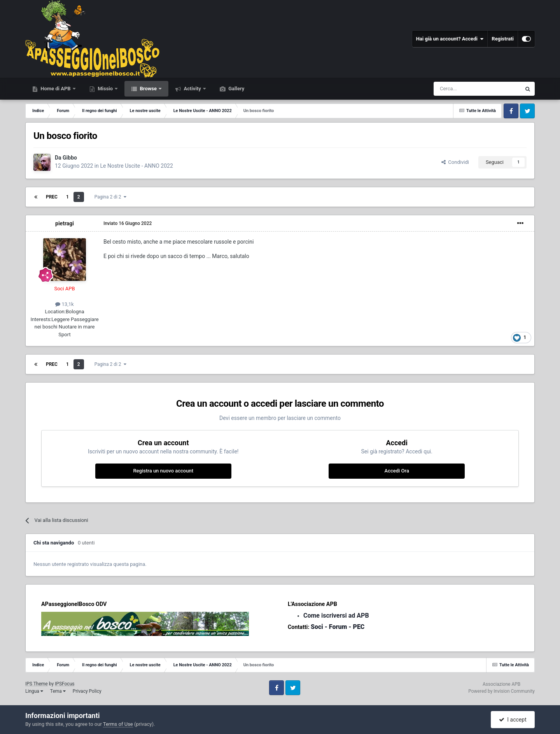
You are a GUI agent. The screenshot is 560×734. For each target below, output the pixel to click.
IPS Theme (37, 684)
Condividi (455, 162)
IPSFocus (65, 684)
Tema (58, 691)
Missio (105, 89)
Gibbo (70, 158)
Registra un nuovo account (163, 471)
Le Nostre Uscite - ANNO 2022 (136, 166)
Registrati (503, 39)
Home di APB (56, 89)
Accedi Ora (397, 471)
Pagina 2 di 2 (110, 197)
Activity (192, 89)
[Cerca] (456, 89)
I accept (513, 720)
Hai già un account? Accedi (450, 39)
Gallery (236, 89)
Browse (148, 89)
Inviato (128, 223)
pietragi (65, 223)
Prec (52, 197)
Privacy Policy (87, 691)
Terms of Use (118, 724)
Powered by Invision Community (501, 691)
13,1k (64, 304)
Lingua (34, 691)
